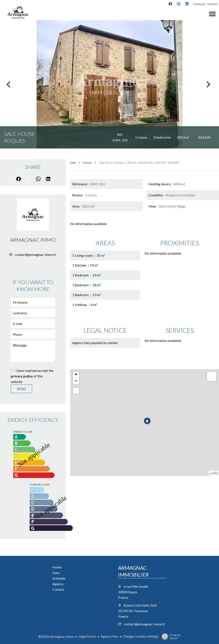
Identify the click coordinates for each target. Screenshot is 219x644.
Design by (170, 637)
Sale (73, 162)
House (87, 162)
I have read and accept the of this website (32, 376)
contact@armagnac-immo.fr (36, 254)
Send (21, 389)
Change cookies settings (141, 636)
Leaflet (214, 473)
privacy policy (22, 376)
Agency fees (109, 636)
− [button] (76, 381)
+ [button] (76, 375)
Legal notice (87, 636)
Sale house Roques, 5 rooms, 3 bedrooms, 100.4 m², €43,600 (139, 162)
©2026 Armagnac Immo (56, 636)
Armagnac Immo (33, 240)
